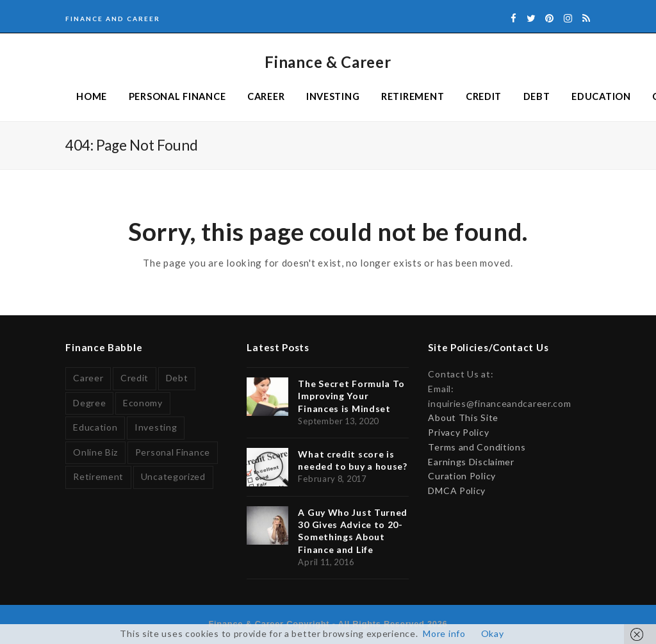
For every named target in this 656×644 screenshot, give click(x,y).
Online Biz (95, 452)
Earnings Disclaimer (471, 462)
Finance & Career (328, 62)
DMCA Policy (457, 491)
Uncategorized (173, 476)
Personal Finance (173, 452)
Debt (177, 378)
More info (444, 633)
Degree (89, 403)
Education (95, 427)
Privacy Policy (458, 432)
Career (88, 378)
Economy (143, 403)
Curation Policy (462, 476)
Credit (135, 378)
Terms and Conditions (477, 447)
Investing (156, 427)
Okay (493, 633)
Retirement (98, 476)
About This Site (463, 417)
